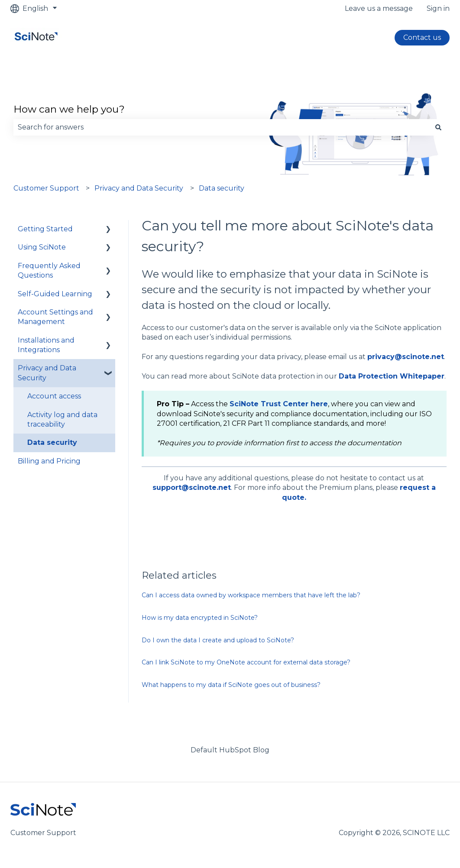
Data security (222, 188)
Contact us (422, 37)
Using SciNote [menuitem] (42, 247)
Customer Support (46, 188)
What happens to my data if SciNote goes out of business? (231, 685)
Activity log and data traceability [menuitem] (62, 419)
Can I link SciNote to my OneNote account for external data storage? (246, 662)
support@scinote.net (192, 487)
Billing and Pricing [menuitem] (49, 461)
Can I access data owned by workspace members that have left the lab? (251, 595)
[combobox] (222, 127)
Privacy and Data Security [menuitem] (47, 373)
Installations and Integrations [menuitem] (46, 345)
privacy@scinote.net (406, 357)
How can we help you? (69, 109)
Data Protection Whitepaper (392, 376)
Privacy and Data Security (139, 188)
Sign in (438, 8)
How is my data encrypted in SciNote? (200, 618)
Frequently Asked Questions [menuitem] (49, 270)
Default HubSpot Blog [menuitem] (230, 750)
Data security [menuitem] (52, 442)
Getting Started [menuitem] (45, 229)
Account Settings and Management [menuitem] (55, 317)
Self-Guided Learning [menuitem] (55, 294)
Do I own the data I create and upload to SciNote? (218, 640)
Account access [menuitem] (54, 396)
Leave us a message (379, 8)
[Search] (438, 127)
